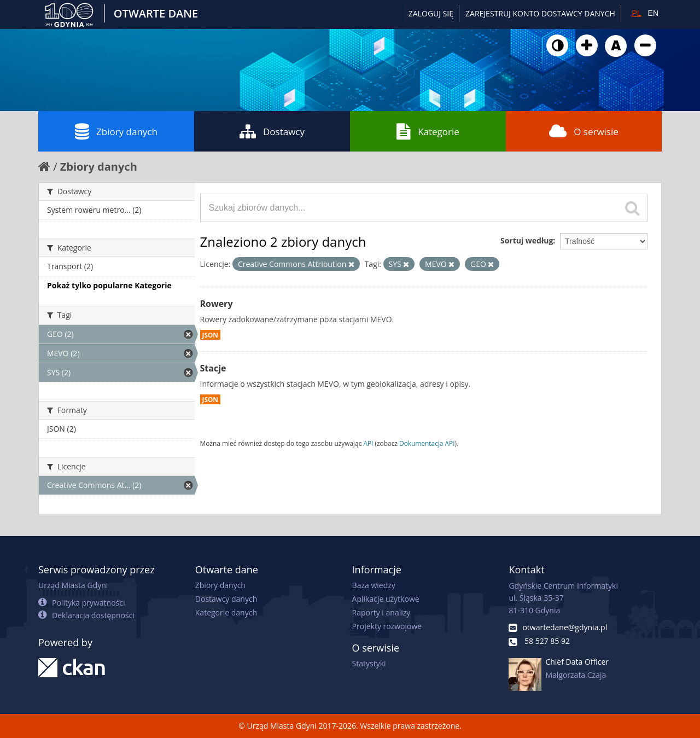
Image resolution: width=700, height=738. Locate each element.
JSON (210, 335)
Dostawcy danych (226, 599)
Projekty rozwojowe (387, 626)
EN (653, 13)
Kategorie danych (226, 612)
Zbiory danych (116, 131)
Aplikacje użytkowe (386, 599)
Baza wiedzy (374, 585)
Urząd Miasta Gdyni (73, 585)
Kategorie (428, 131)
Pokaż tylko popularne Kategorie (109, 285)
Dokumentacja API (427, 443)
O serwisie (584, 131)
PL (636, 13)
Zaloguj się (431, 13)
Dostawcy (272, 131)
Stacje (213, 368)
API (368, 443)
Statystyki (369, 663)
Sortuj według (527, 240)
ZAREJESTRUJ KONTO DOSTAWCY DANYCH (540, 13)
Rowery (217, 304)
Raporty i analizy (381, 612)
